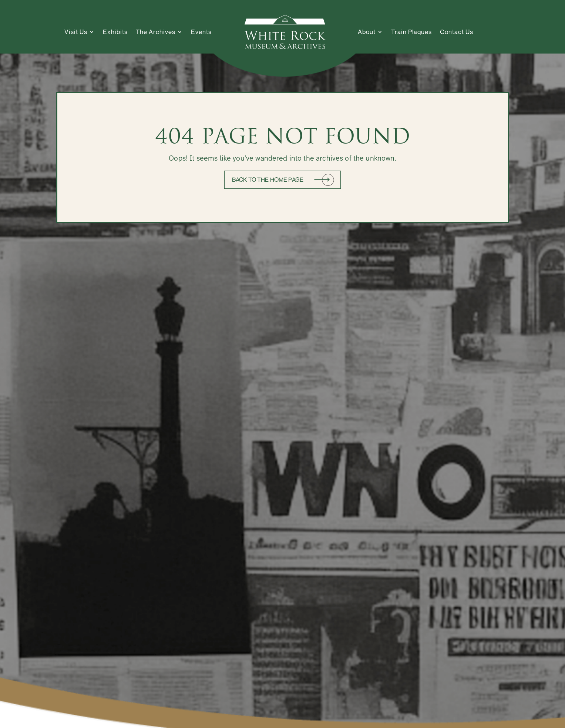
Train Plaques (411, 32)
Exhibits (115, 32)
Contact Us (457, 32)
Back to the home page (268, 180)
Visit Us (76, 32)
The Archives (156, 32)
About (367, 32)
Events (201, 32)
